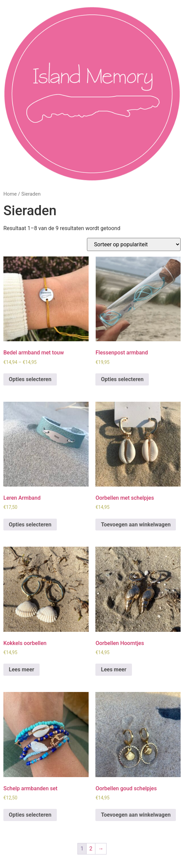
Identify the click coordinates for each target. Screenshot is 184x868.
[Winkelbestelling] (134, 244)
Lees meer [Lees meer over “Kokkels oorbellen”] (21, 669)
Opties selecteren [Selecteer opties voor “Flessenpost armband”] (122, 379)
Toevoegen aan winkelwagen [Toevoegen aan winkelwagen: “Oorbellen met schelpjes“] (136, 525)
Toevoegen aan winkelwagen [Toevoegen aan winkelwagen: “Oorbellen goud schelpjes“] (136, 815)
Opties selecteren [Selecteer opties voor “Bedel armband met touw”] (30, 379)
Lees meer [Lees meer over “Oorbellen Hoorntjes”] (113, 669)
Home (10, 194)
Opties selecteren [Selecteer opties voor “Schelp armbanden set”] (30, 815)
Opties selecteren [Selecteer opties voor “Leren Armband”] (30, 525)
